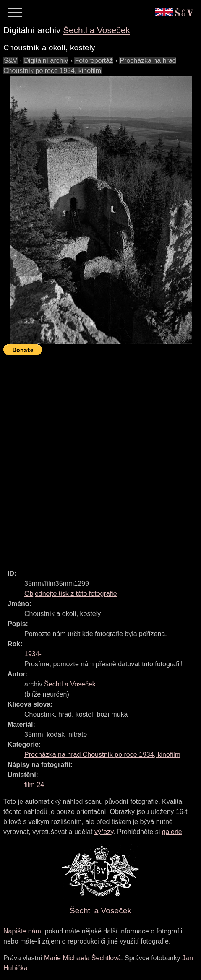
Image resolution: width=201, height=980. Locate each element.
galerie (172, 832)
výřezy (104, 832)
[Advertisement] (100, 459)
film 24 (34, 785)
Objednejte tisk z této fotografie (71, 594)
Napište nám (22, 931)
